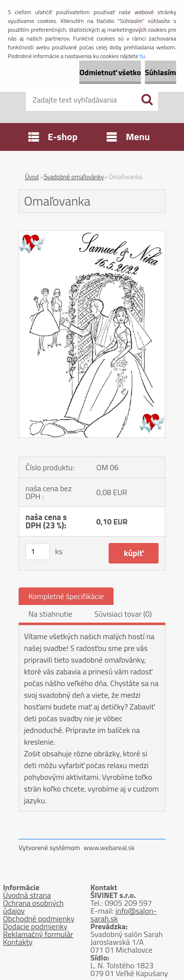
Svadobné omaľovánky (74, 177)
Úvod (32, 177)
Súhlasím (161, 72)
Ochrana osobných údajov (33, 907)
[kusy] (38, 552)
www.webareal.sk (109, 847)
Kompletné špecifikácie (66, 596)
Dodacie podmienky (35, 926)
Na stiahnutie (50, 614)
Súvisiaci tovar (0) (123, 614)
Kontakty (18, 942)
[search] (147, 100)
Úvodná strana (27, 895)
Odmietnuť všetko (110, 72)
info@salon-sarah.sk (124, 915)
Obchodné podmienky (39, 918)
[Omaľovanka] (92, 235)
